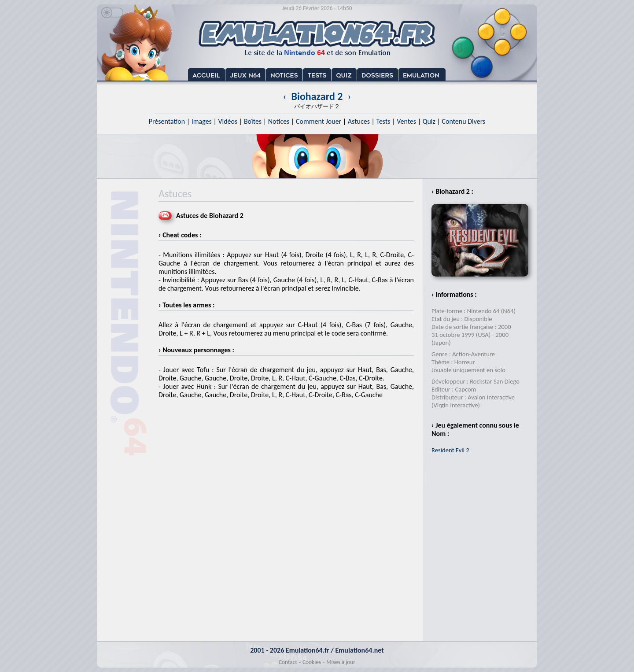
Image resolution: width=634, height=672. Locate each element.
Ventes (406, 121)
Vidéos (228, 121)
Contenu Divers (463, 121)
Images (202, 121)
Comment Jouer (319, 121)
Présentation (167, 121)
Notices (279, 121)
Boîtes (253, 121)
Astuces (359, 121)
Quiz (429, 121)
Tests (383, 121)
